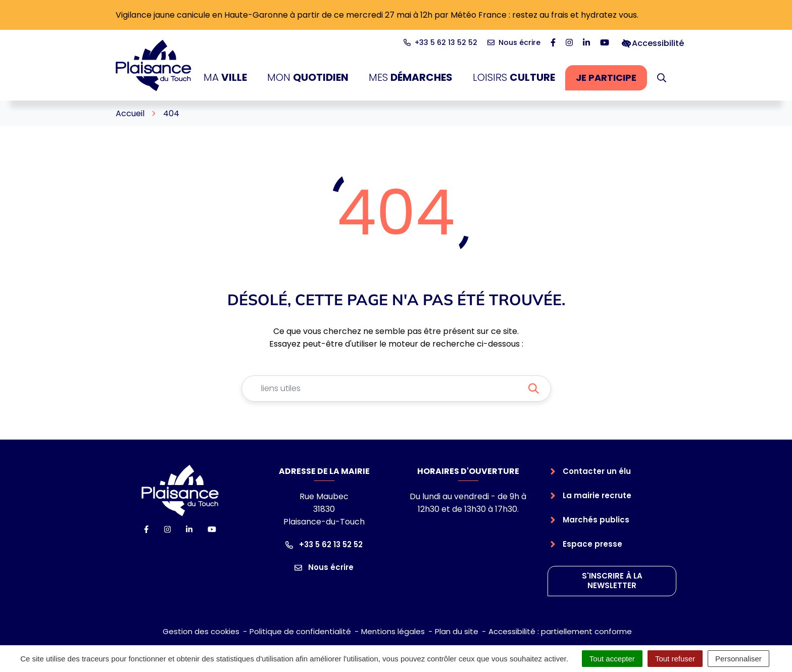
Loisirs (514, 78)
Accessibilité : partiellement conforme (560, 631)
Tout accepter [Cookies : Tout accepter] (612, 659)
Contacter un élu (597, 471)
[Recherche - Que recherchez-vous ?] (384, 389)
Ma (225, 78)
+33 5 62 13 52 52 (324, 544)
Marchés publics (596, 520)
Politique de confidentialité (300, 631)
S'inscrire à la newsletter (612, 581)
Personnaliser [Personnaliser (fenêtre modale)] (738, 659)
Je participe (611, 80)
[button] (662, 78)
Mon (308, 78)
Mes (411, 78)
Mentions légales (393, 631)
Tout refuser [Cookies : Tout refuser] (675, 659)
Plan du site (457, 631)
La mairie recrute (597, 495)
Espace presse (592, 544)
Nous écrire (324, 567)
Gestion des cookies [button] (201, 631)
